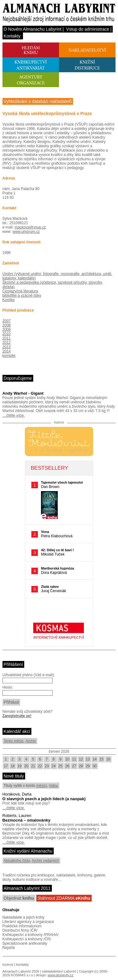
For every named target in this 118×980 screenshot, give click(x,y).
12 (81, 759)
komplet (9, 356)
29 (88, 766)
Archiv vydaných (45, 861)
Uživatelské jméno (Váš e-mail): (29, 675)
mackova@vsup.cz (30, 227)
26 (67, 766)
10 (67, 759)
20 (26, 766)
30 (95, 766)
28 (81, 766)
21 (33, 766)
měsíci (42, 786)
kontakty (23, 964)
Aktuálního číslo (17, 861)
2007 (7, 321)
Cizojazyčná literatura (20, 291)
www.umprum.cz (26, 232)
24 (54, 766)
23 (47, 766)
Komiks (9, 300)
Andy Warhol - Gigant (23, 393)
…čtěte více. (14, 415)
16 (108, 759)
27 (74, 766)
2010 (7, 334)
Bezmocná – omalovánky (27, 820)
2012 (7, 343)
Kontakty (12, 36)
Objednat (19, 898)
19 (19, 766)
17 (6, 766)
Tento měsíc (14, 741)
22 (40, 766)
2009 (7, 330)
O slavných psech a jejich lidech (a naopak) (44, 799)
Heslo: (8, 687)
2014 (7, 351)
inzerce (8, 964)
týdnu (54, 786)
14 (95, 759)
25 (60, 766)
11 (74, 759)
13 (88, 759)
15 (101, 759)
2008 (7, 325)
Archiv (31, 741)
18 (13, 766)
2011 (7, 338)
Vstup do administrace (88, 29)
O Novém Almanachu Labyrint (33, 29)
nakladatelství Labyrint (59, 971)
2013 (7, 347)
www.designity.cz (61, 975)
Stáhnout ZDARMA (64, 898)
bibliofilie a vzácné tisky (22, 295)
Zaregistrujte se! (17, 716)
